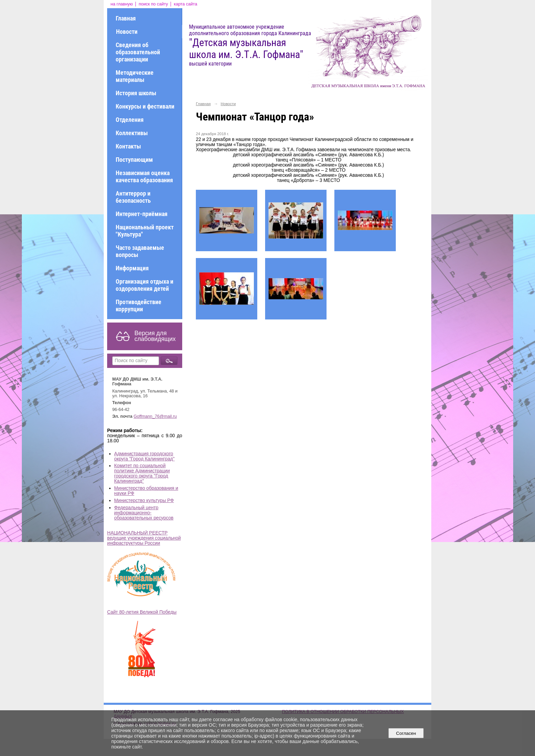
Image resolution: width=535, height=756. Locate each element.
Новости (127, 32)
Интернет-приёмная (142, 214)
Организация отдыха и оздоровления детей (144, 285)
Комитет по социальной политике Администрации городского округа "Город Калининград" (142, 473)
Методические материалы (135, 76)
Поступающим (134, 160)
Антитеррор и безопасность (133, 197)
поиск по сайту (153, 4)
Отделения (130, 120)
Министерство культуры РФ (144, 501)
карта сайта (185, 4)
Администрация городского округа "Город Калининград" (144, 456)
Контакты (128, 146)
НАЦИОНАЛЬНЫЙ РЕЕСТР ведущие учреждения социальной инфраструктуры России (144, 538)
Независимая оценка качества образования (144, 176)
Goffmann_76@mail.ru (155, 416)
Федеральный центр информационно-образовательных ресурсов (144, 513)
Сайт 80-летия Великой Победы (142, 612)
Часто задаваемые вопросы (140, 251)
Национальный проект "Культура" (145, 231)
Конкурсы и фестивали (145, 106)
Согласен (406, 733)
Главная (126, 18)
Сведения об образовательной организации (138, 52)
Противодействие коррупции (139, 305)
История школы (136, 93)
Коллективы (132, 133)
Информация (132, 268)
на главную (122, 4)
